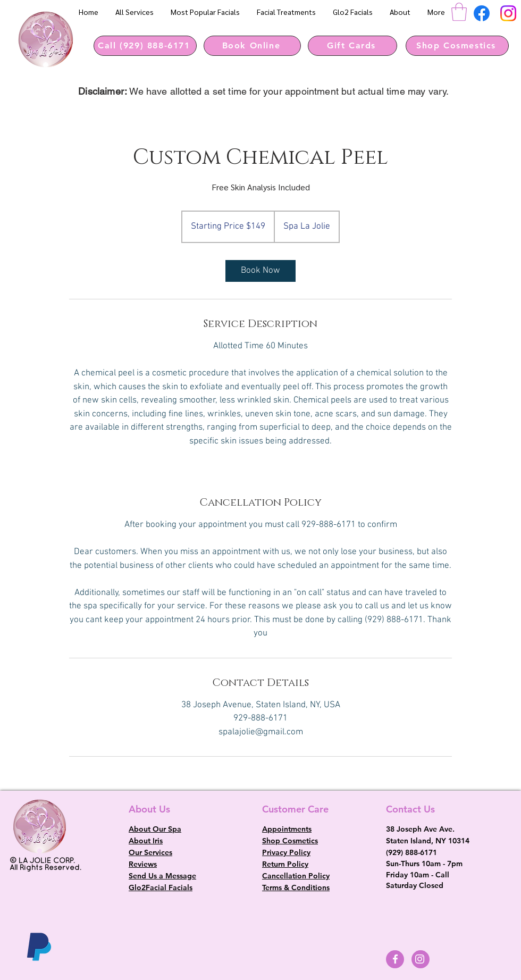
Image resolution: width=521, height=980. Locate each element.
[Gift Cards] (352, 46)
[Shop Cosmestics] (457, 46)
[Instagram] (508, 13)
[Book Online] (252, 46)
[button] (459, 12)
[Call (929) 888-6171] (145, 46)
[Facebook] (482, 13)
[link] (260, 271)
